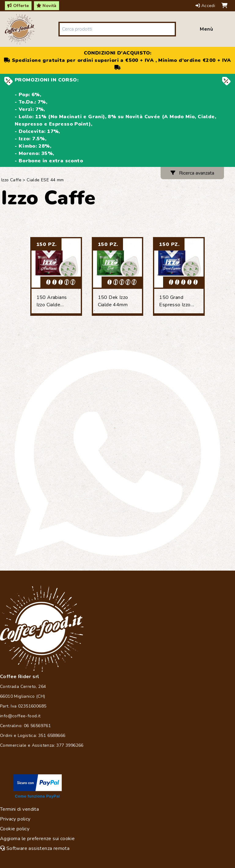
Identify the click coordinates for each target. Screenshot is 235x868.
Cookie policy (15, 829)
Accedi (206, 6)
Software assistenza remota (35, 848)
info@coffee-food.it (20, 716)
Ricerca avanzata (192, 173)
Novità (47, 6)
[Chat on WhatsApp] (117, 453)
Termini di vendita (19, 809)
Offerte (18, 6)
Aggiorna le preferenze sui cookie (37, 839)
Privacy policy (15, 819)
